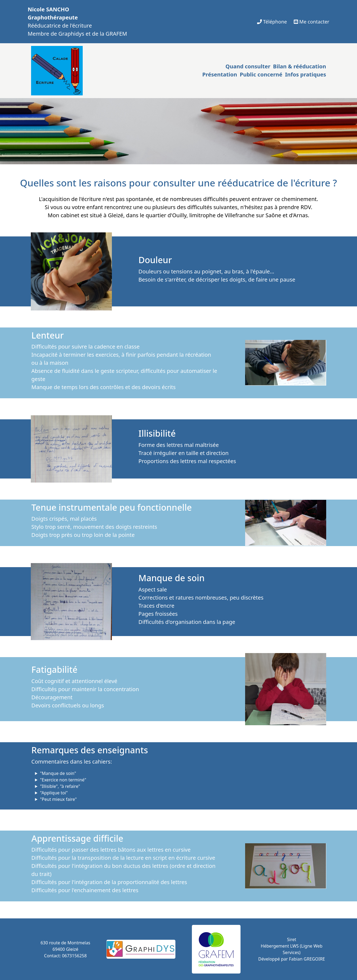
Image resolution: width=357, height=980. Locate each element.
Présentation (220, 74)
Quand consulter (248, 66)
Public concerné (261, 74)
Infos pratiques (306, 74)
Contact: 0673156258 (65, 956)
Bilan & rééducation (299, 66)
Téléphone (272, 22)
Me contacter (312, 22)
